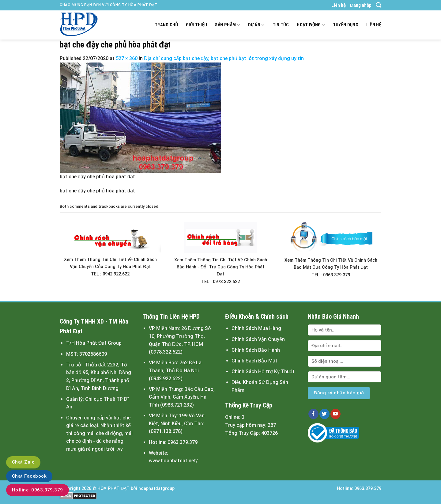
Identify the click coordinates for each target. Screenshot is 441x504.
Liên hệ (339, 5)
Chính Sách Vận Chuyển (258, 339)
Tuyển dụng (346, 25)
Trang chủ (166, 25)
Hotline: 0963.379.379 (38, 490)
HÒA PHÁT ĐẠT (113, 489)
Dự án (256, 25)
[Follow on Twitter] (324, 414)
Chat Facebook (29, 476)
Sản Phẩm (227, 25)
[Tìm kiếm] (379, 5)
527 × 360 (127, 58)
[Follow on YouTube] (335, 414)
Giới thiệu (197, 25)
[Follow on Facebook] (313, 414)
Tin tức (281, 25)
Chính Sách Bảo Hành (256, 350)
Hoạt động (311, 25)
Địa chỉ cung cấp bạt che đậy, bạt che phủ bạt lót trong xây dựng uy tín (224, 58)
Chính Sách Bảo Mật (254, 361)
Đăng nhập (361, 5)
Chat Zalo (23, 462)
